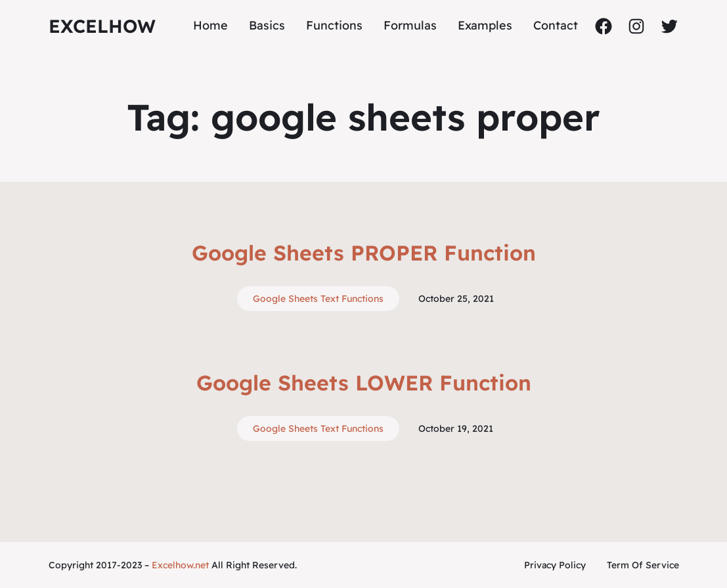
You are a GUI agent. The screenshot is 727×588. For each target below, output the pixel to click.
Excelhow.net (180, 565)
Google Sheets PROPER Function (364, 253)
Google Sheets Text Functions (318, 299)
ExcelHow (102, 26)
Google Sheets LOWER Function (364, 383)
